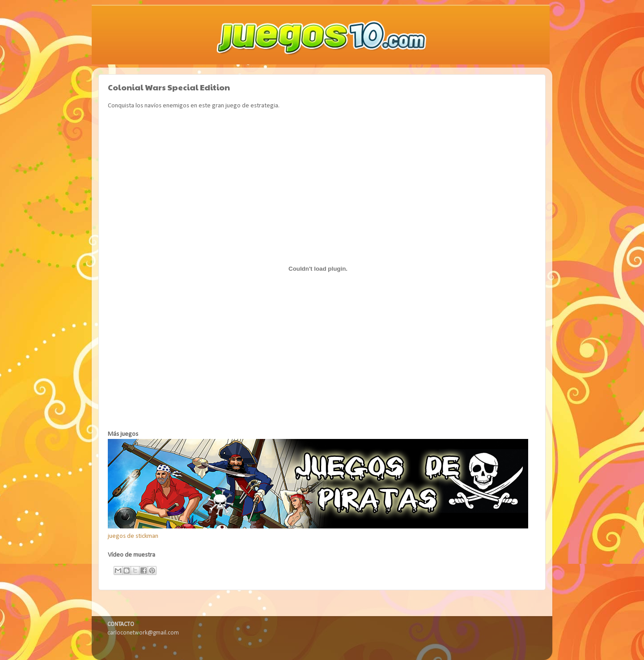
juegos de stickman (133, 536)
